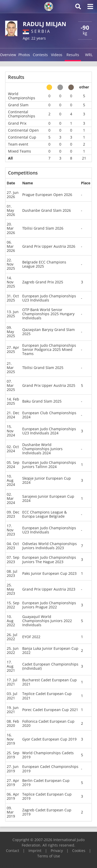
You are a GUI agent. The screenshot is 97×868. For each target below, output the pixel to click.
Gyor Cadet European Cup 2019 (49, 739)
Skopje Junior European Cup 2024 (47, 480)
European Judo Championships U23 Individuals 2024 (49, 431)
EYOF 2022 (31, 637)
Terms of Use (49, 856)
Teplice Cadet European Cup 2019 (47, 796)
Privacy (57, 851)
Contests (40, 55)
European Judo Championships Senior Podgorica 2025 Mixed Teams (49, 349)
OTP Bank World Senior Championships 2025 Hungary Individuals (48, 314)
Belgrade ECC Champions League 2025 (44, 264)
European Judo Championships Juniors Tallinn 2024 (49, 465)
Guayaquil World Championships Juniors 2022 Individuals (47, 621)
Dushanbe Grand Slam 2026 (47, 210)
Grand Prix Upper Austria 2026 (49, 246)
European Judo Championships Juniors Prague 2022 (49, 605)
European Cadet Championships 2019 (50, 769)
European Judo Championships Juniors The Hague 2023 (49, 559)
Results (73, 55)
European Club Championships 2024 (49, 415)
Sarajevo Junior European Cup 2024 (48, 498)
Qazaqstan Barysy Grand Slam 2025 (48, 332)
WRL (89, 55)
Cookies (79, 851)
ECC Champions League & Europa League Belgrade (44, 514)
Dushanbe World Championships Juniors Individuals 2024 (42, 449)
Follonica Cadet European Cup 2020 (48, 723)
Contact (13, 851)
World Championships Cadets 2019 (48, 755)
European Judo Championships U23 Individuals (49, 298)
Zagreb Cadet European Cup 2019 (47, 812)
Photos (24, 55)
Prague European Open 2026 (47, 195)
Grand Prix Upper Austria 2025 (49, 385)
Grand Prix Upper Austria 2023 (49, 589)
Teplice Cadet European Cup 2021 (47, 696)
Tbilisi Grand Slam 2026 (43, 228)
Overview (8, 55)
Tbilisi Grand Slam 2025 (43, 368)
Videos (57, 55)
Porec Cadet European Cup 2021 (50, 710)
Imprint (35, 851)
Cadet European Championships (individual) (50, 666)
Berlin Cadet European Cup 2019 (46, 783)
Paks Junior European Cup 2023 (49, 573)
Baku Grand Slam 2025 (42, 401)
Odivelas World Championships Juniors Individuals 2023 (50, 546)
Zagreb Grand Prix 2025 (43, 282)
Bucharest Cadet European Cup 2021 (50, 682)
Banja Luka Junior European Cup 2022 (50, 650)
